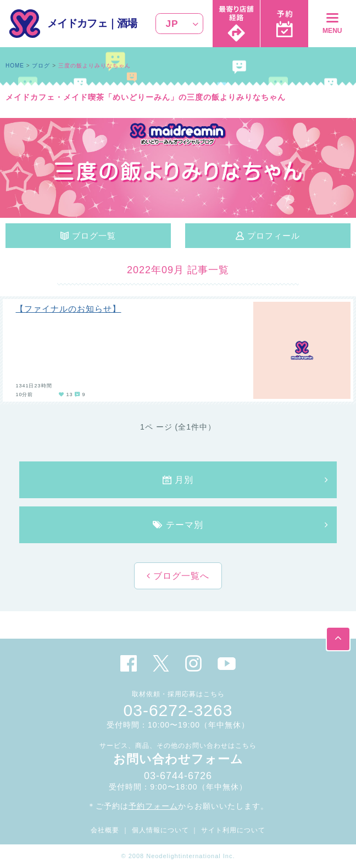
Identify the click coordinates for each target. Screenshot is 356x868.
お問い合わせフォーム (178, 759)
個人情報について (160, 830)
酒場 (127, 23)
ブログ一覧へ (180, 576)
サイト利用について (233, 830)
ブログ (41, 66)
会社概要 (105, 830)
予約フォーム (153, 806)
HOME (15, 66)
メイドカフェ (77, 23)
